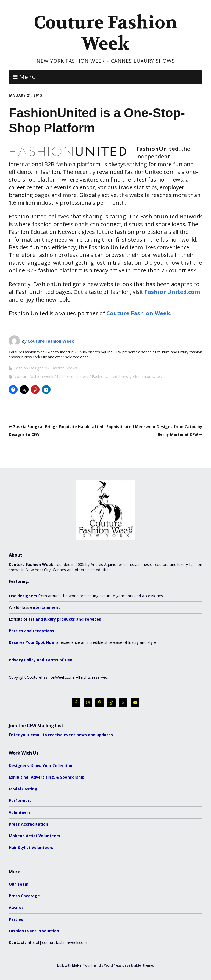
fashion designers (73, 377)
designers (27, 596)
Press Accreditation (28, 824)
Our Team (19, 884)
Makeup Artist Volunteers (34, 836)
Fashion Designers (30, 368)
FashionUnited (105, 377)
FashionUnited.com (172, 292)
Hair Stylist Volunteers (31, 848)
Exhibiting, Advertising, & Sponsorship (47, 777)
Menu (27, 77)
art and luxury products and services (65, 619)
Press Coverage (24, 896)
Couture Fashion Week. (139, 313)
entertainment (45, 607)
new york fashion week (141, 377)
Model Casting (23, 789)
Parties (16, 919)
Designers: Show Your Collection (41, 766)
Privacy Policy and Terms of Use (41, 660)
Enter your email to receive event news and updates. (61, 735)
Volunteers (20, 812)
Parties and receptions (31, 631)
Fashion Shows (64, 368)
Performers (20, 800)
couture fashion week (34, 377)
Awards (16, 908)
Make (77, 965)
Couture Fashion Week (105, 33)
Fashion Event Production (34, 931)
